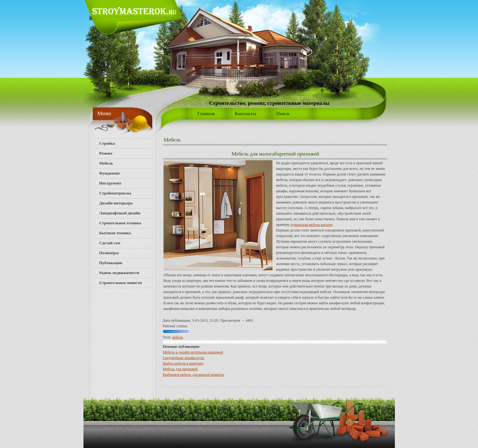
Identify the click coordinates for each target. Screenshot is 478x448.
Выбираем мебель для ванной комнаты (194, 375)
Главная (206, 114)
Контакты (246, 114)
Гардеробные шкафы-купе (184, 358)
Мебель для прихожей (180, 369)
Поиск (283, 114)
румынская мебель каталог (311, 225)
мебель (177, 337)
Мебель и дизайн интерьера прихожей (193, 352)
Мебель (172, 140)
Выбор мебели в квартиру (183, 363)
